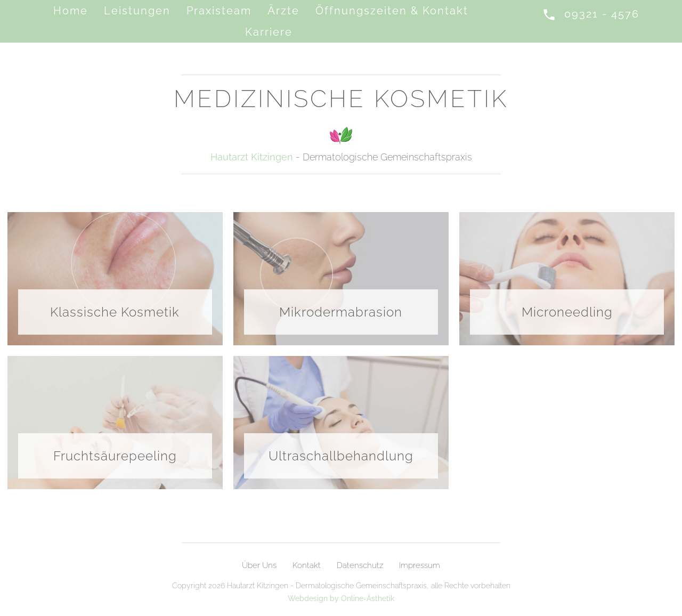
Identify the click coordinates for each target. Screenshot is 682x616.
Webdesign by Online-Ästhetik (341, 598)
